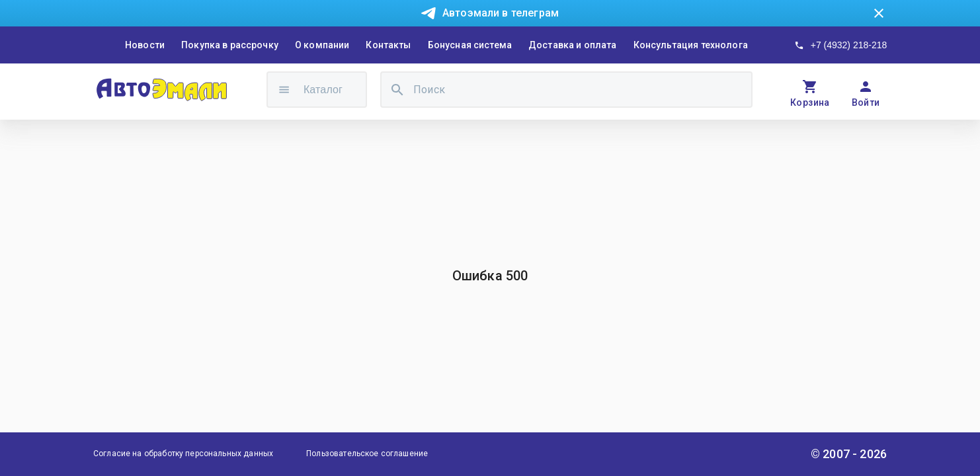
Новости (145, 45)
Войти (866, 102)
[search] (397, 90)
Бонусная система (470, 45)
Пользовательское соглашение (367, 454)
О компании (322, 45)
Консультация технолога (691, 45)
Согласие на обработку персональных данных (183, 454)
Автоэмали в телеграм (501, 13)
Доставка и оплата (573, 45)
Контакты (388, 45)
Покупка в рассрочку (230, 45)
